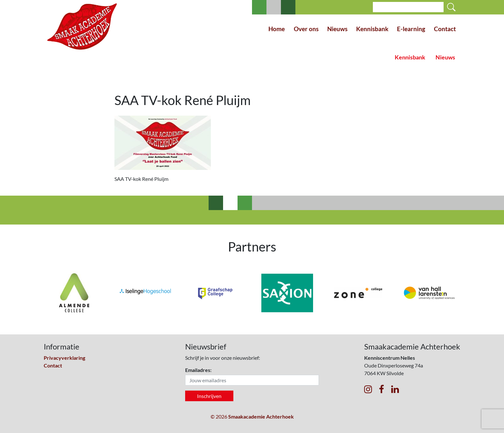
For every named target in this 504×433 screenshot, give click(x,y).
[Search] (408, 7)
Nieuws (337, 29)
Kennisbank (372, 29)
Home (277, 29)
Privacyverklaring (64, 358)
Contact (445, 29)
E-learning (411, 29)
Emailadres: (198, 370)
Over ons (306, 29)
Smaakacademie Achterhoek (261, 416)
